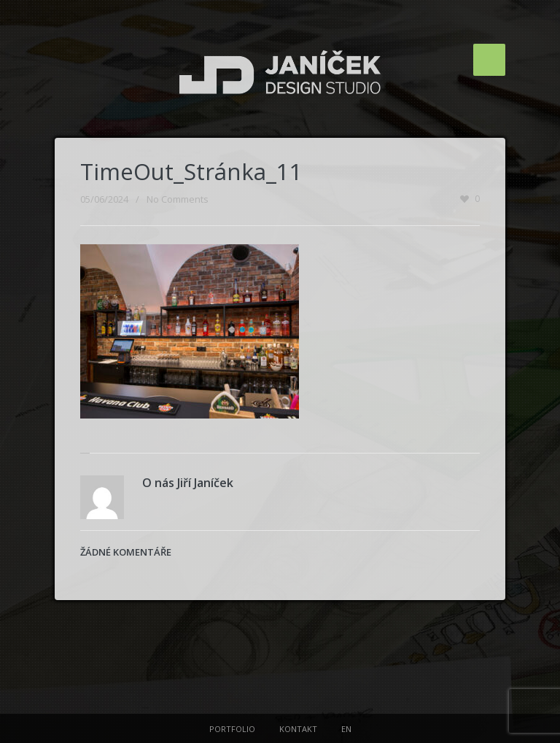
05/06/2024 (104, 199)
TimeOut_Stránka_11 (191, 171)
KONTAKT (298, 729)
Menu (489, 60)
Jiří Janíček (205, 483)
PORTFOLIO (232, 729)
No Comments (178, 199)
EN (346, 729)
